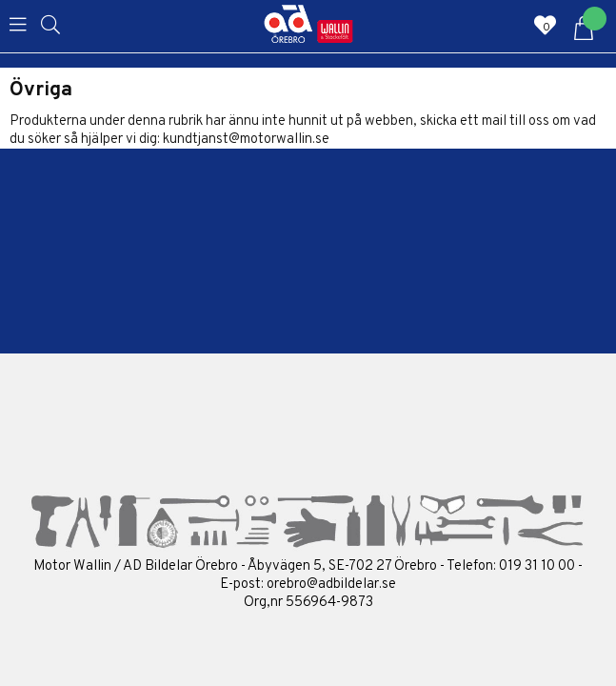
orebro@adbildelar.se (331, 585)
